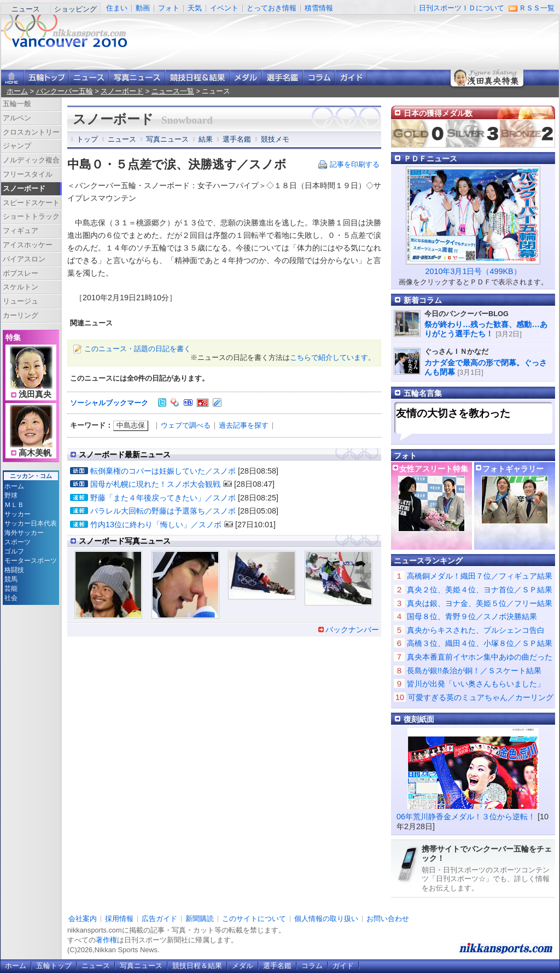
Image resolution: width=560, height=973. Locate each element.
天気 (195, 8)
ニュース (26, 9)
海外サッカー (24, 533)
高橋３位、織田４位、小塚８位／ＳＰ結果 (480, 643)
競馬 (11, 579)
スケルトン (21, 287)
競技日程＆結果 (197, 77)
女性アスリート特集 (434, 469)
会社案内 (83, 919)
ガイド (351, 77)
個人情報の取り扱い (326, 919)
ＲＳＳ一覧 (537, 8)
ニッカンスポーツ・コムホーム (13, 77)
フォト (169, 8)
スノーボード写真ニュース (125, 541)
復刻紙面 (419, 719)
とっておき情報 (272, 8)
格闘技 (14, 570)
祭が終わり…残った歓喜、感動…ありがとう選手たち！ (486, 329)
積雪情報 (319, 8)
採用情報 (119, 919)
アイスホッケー (28, 245)
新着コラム (423, 300)
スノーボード (122, 91)
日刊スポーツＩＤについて (462, 8)
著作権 (106, 940)
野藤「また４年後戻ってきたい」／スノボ (163, 498)
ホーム (17, 91)
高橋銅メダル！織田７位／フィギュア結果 (480, 576)
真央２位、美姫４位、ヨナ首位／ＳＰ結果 (480, 590)
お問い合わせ (388, 919)
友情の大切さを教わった (453, 413)
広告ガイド (159, 919)
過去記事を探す (244, 425)
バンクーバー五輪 (65, 91)
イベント (224, 8)
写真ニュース (137, 77)
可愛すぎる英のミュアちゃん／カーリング (481, 697)
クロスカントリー (31, 132)
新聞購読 (200, 919)
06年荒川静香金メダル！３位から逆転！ (466, 817)
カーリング (21, 315)
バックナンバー (352, 630)
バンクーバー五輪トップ (46, 77)
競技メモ (275, 139)
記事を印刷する (355, 164)
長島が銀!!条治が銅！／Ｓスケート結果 (474, 671)
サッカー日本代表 (31, 523)
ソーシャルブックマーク (109, 403)
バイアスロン (24, 259)
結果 (206, 139)
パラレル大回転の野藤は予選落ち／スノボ (163, 511)
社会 (11, 598)
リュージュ (21, 301)
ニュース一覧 (173, 91)
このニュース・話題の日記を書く (138, 349)
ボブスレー (21, 273)
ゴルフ (14, 551)
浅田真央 (35, 394)
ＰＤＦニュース (430, 159)
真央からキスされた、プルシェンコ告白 (476, 630)
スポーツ (17, 542)
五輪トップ (54, 966)
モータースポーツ (31, 561)
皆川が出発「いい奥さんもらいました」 (476, 684)
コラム (319, 77)
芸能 (11, 589)
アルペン (17, 118)
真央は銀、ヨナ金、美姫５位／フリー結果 (480, 603)
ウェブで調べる (186, 425)
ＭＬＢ (14, 505)
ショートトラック (31, 216)
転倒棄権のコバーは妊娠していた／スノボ (163, 471)
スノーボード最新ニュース (125, 455)
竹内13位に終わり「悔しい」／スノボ (156, 525)
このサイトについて (254, 919)
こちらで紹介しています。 (332, 357)
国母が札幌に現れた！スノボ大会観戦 (155, 484)
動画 (143, 8)
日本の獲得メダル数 (438, 113)
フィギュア (21, 231)
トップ (87, 139)
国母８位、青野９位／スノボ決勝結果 (472, 616)
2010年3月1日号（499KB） (473, 271)
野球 (11, 496)
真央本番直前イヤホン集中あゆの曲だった (480, 657)
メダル (246, 77)
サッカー (17, 514)
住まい (117, 8)
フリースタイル (28, 174)
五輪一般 (17, 104)
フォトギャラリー (513, 469)
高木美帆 (35, 453)
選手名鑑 (282, 77)
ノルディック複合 (31, 160)
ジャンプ (17, 146)
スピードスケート (31, 203)
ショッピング (75, 9)
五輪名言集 (423, 393)
